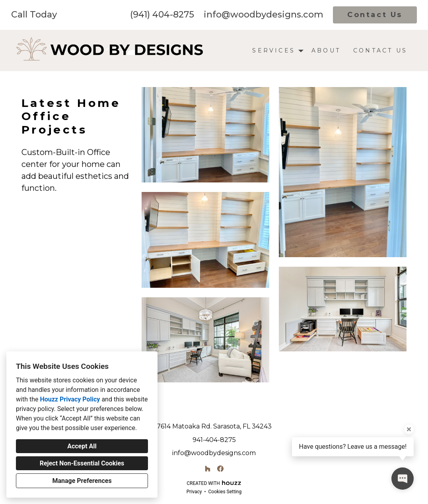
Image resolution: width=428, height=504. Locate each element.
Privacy (194, 492)
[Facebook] (220, 469)
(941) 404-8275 (162, 15)
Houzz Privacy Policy (70, 399)
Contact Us (375, 15)
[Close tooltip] (409, 429)
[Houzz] (208, 469)
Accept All (82, 446)
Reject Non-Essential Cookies (82, 463)
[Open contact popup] (403, 479)
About (326, 50)
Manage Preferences (82, 481)
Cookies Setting (225, 492)
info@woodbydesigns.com (264, 15)
